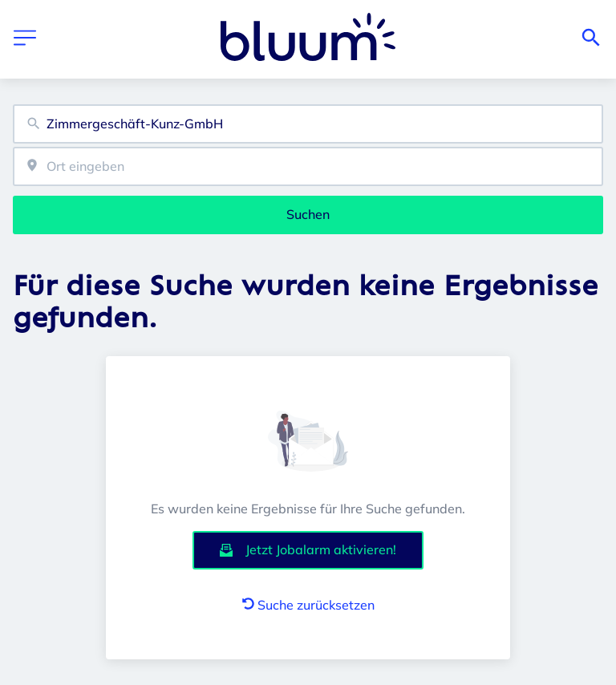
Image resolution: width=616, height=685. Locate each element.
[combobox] (308, 124)
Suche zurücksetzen (308, 605)
